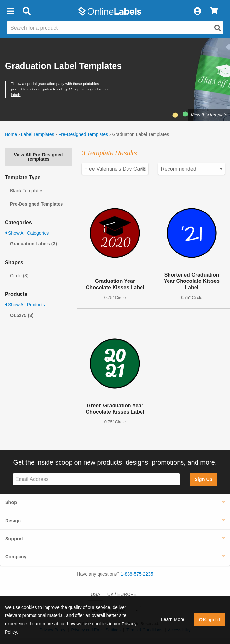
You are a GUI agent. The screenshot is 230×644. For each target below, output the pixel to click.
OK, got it (210, 620)
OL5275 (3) (22, 315)
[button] (10, 11)
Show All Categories (27, 233)
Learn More (173, 619)
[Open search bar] (27, 11)
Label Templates (38, 134)
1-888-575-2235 (137, 574)
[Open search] (218, 28)
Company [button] (16, 557)
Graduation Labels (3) (34, 244)
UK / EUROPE (122, 594)
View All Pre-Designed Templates (38, 157)
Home (11, 134)
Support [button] (14, 539)
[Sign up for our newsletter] (96, 480)
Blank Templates (27, 191)
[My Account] (197, 11)
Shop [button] (11, 502)
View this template (209, 115)
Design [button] (13, 521)
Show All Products (25, 305)
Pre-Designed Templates (83, 134)
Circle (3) (19, 276)
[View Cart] (214, 11)
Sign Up (203, 479)
